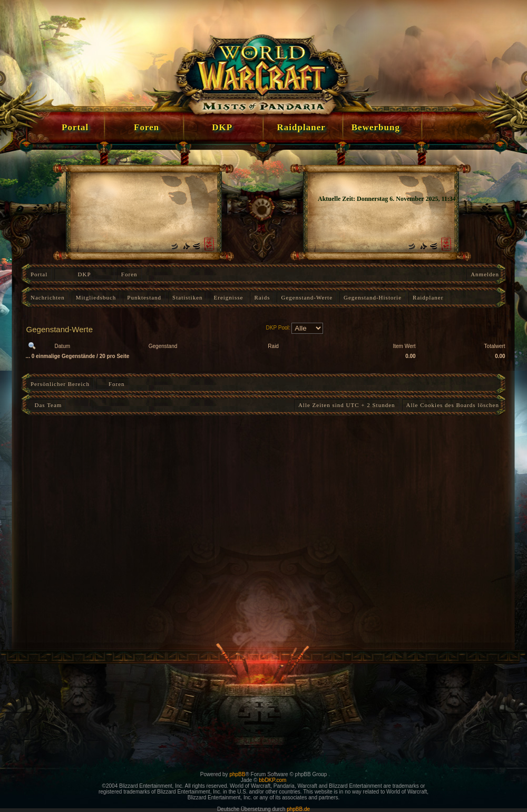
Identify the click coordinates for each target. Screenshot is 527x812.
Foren (129, 274)
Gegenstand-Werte (307, 297)
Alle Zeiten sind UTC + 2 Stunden (347, 405)
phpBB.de (298, 809)
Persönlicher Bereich (60, 384)
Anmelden (485, 274)
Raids (262, 297)
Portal (39, 274)
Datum (62, 346)
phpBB (237, 774)
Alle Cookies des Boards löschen (453, 405)
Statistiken (187, 297)
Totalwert (495, 346)
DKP (85, 274)
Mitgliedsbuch (96, 297)
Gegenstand (163, 346)
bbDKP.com (272, 780)
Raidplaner (428, 297)
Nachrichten (48, 297)
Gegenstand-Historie (373, 297)
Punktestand (144, 297)
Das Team (46, 405)
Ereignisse (229, 297)
